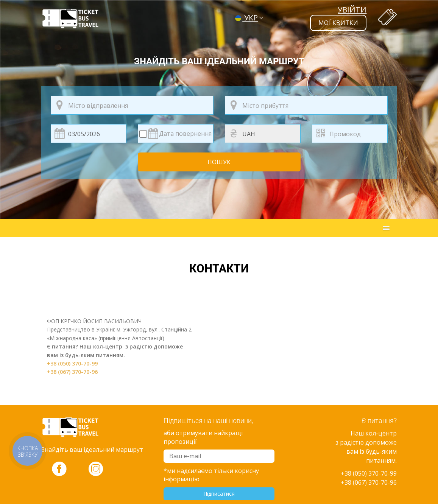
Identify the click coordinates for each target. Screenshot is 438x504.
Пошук (219, 162)
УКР (246, 18)
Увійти (352, 10)
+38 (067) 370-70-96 (72, 372)
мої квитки (338, 23)
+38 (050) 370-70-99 (72, 363)
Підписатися (219, 494)
